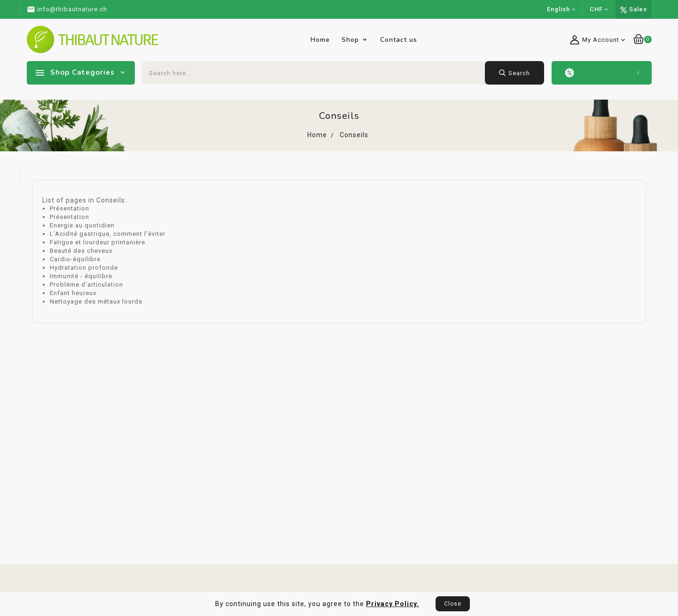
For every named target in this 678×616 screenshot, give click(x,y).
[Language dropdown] (561, 9)
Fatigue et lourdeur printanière (97, 242)
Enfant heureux (73, 293)
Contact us (399, 40)
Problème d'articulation (86, 285)
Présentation (70, 208)
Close (453, 604)
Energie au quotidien (82, 225)
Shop (350, 40)
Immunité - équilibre (81, 276)
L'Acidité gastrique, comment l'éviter (108, 234)
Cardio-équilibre (75, 259)
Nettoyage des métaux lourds (96, 301)
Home (320, 40)
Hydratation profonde (84, 268)
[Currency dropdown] (599, 9)
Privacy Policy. (393, 604)
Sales (638, 9)
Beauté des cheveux (81, 251)
